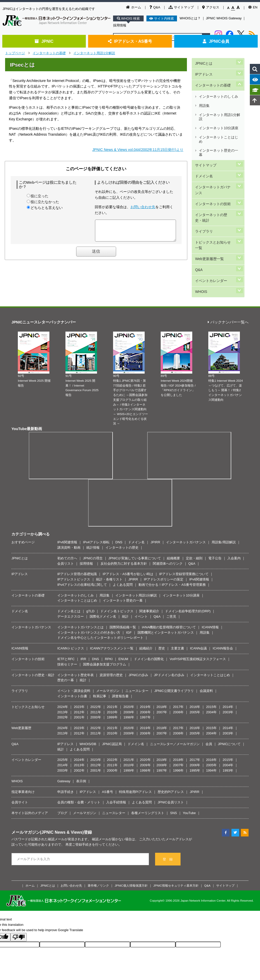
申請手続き (66, 758)
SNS (174, 780)
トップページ (15, 53)
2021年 (112, 673)
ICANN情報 (210, 594)
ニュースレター (137, 657)
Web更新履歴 (22, 695)
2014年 (228, 673)
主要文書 (177, 615)
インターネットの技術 (213, 169)
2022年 (96, 673)
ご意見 (171, 583)
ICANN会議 (198, 615)
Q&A (155, 7)
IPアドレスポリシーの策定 (164, 546)
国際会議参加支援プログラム (105, 631)
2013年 (63, 679)
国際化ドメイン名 (103, 583)
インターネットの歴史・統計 (214, 181)
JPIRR (155, 509)
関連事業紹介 (149, 578)
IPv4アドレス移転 (96, 509)
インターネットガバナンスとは (80, 594)
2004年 (211, 679)
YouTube (189, 780)
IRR (83, 626)
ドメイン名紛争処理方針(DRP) (188, 578)
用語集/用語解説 (224, 509)
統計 (125, 583)
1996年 (178, 737)
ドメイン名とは (69, 578)
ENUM (123, 626)
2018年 (162, 673)
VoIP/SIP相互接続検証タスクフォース (198, 626)
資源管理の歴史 (111, 641)
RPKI (109, 626)
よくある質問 (123, 551)
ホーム (134, 7)
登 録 (168, 826)
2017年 (178, 673)
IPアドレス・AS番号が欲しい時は (128, 541)
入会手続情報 (116, 769)
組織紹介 (146, 615)
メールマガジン (108, 657)
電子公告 (215, 525)
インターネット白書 (72, 663)
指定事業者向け (23, 758)
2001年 (79, 684)
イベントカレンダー (211, 231)
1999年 (112, 684)
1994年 (211, 737)
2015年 (211, 673)
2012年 (79, 679)
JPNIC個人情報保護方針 (131, 852)
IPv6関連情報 (67, 509)
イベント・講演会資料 (74, 657)
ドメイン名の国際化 (149, 626)
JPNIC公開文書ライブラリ (174, 657)
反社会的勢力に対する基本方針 (124, 530)
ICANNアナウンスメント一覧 (112, 615)
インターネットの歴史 (122, 514)
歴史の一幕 (66, 647)
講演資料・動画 (69, 514)
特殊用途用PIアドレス (135, 758)
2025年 (63, 726)
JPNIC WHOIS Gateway (224, 18)
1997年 (145, 684)
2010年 (112, 679)
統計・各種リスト (109, 546)
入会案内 (234, 525)
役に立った (39, 196)
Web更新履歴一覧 (209, 214)
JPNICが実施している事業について (135, 525)
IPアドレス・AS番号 (130, 41)
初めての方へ (67, 525)
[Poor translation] (19, 904)
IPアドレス (204, 71)
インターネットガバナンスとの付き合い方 (89, 599)
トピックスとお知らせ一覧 (214, 203)
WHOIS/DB (88, 711)
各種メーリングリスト (148, 780)
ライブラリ (204, 192)
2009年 (129, 679)
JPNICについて (229, 711)
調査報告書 (120, 663)
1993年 (228, 737)
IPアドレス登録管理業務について (184, 541)
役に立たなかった (45, 202)
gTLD (90, 578)
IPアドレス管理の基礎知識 (77, 541)
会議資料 (206, 657)
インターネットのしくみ (218, 88)
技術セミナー (67, 631)
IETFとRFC (66, 626)
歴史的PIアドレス (171, 758)
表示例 (81, 748)
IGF (129, 599)
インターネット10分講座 (218, 110)
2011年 (96, 679)
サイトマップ (181, 7)
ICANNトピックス (71, 615)
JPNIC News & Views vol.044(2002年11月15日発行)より (138, 150)
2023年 (79, 673)
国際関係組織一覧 (123, 594)
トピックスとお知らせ (28, 673)
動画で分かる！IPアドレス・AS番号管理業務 (172, 551)
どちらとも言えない (47, 208)
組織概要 (173, 525)
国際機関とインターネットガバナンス (166, 599)
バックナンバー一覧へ (228, 289)
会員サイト (20, 769)
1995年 (195, 737)
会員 (209, 711)
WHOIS (201, 240)
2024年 (63, 673)
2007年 (162, 679)
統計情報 (93, 514)
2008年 (145, 679)
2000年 (96, 684)
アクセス (211, 7)
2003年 (228, 679)
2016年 (195, 673)
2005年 (195, 679)
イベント (141, 583)
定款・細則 (194, 525)
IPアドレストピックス (74, 546)
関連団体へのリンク (168, 530)
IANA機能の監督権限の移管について (169, 594)
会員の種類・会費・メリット (79, 769)
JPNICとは (203, 62)
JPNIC (44, 41)
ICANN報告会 (223, 615)
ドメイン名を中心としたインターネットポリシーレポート (100, 604)
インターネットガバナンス (214, 158)
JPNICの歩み (138, 641)
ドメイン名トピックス (117, 578)
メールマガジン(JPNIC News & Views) (48, 799)
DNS (119, 509)
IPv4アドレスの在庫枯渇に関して (82, 551)
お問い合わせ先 (143, 207)
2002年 (63, 684)
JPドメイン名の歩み (169, 641)
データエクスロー (71, 583)
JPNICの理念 (93, 525)
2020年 (129, 673)
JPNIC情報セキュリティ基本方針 (176, 852)
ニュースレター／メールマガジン (175, 711)
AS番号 (107, 758)
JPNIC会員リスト (171, 769)
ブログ (62, 780)
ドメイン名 (204, 147)
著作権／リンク (98, 852)
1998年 (129, 684)
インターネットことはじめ (218, 118)
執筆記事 (100, 663)
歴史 (162, 615)
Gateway (64, 748)
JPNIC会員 (216, 41)
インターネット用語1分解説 (94, 53)
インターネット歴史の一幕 (218, 128)
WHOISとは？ (190, 18)
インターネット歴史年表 (76, 641)
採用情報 (120, 25)
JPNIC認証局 (112, 711)
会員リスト (66, 530)
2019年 (145, 673)
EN (253, 7)
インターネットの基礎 (49, 53)
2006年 (178, 679)
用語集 (204, 94)
